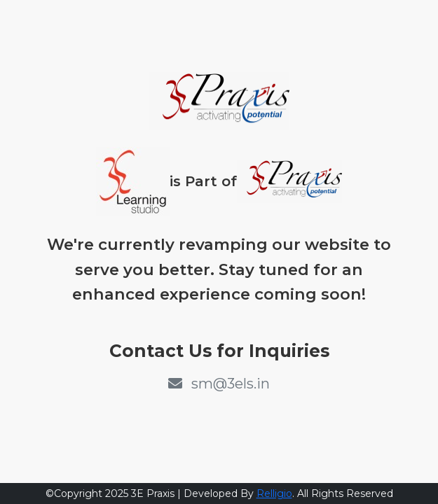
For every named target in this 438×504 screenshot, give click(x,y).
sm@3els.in (219, 384)
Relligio (274, 493)
